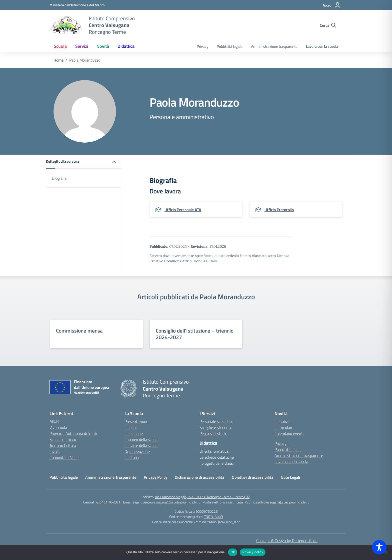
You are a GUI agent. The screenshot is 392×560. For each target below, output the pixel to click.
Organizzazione (137, 451)
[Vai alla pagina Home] (58, 60)
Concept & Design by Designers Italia (287, 540)
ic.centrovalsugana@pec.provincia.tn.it (281, 502)
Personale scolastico (216, 421)
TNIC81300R (213, 517)
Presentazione (136, 421)
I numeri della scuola (141, 439)
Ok (233, 552)
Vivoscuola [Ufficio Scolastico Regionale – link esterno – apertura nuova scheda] (58, 427)
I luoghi (130, 427)
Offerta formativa (214, 451)
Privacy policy (253, 552)
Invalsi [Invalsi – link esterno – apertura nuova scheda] (55, 451)
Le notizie (282, 421)
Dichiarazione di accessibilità (199, 477)
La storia (132, 457)
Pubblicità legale (230, 46)
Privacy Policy (155, 477)
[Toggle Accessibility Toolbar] (379, 547)
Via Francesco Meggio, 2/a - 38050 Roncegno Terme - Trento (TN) (203, 497)
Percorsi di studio (213, 433)
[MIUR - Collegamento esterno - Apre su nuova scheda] (77, 5)
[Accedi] (332, 5)
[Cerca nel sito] (328, 25)
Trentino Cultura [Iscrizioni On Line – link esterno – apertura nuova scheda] (63, 445)
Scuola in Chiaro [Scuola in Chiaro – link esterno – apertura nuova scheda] (63, 439)
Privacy (202, 46)
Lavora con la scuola (322, 46)
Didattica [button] (126, 46)
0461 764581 (110, 502)
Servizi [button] (82, 46)
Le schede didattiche (217, 457)
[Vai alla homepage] (66, 25)
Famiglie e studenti (215, 427)
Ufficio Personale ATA (183, 210)
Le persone (134, 433)
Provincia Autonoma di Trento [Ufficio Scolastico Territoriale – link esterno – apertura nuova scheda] (74, 433)
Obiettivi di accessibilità (252, 477)
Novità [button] (103, 46)
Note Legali (290, 477)
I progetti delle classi (216, 463)
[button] (83, 162)
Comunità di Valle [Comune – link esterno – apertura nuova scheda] (64, 457)
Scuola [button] (60, 46)
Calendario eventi (289, 433)
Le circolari (283, 427)
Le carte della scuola (141, 445)
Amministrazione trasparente (274, 46)
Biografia (59, 178)
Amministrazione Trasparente (111, 477)
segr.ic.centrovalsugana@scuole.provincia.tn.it (166, 502)
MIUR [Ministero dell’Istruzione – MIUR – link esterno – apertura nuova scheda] (54, 421)
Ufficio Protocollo (279, 210)
